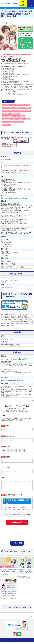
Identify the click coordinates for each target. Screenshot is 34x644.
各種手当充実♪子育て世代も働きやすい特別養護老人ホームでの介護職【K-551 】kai (8, 595)
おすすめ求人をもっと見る (17, 609)
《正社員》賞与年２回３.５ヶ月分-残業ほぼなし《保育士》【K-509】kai (8, 573)
